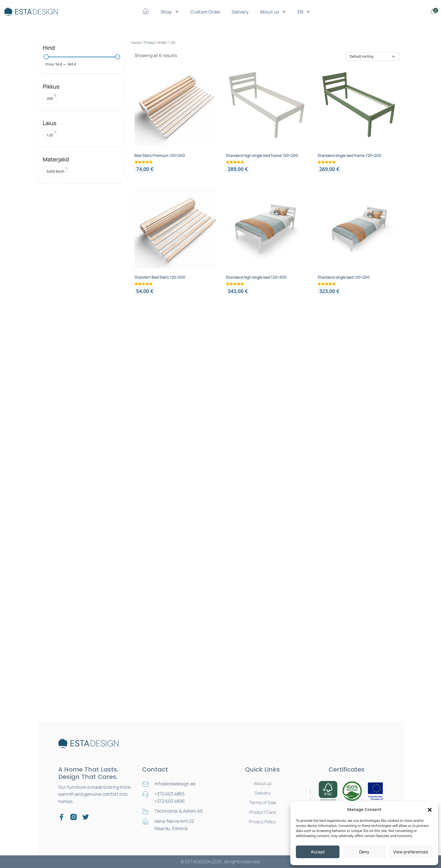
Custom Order (205, 12)
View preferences (411, 852)
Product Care (263, 812)
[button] (430, 809)
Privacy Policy (262, 822)
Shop (170, 12)
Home (136, 42)
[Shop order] (373, 57)
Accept (318, 852)
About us (273, 12)
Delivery (240, 12)
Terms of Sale (263, 802)
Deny (364, 852)
